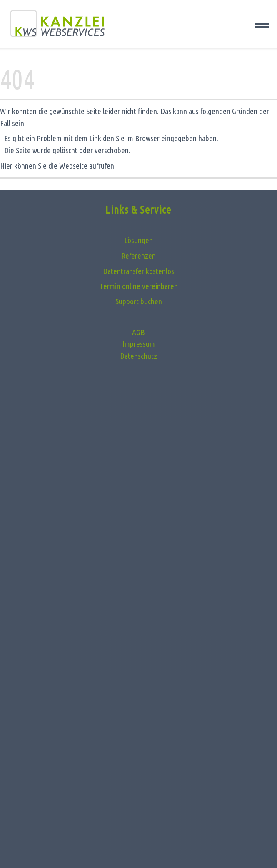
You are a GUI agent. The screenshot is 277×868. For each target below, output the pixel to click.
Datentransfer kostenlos (138, 271)
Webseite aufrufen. (87, 166)
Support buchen (139, 301)
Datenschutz (138, 356)
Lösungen (138, 240)
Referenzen (138, 256)
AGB (138, 332)
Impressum (139, 344)
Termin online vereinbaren (139, 286)
